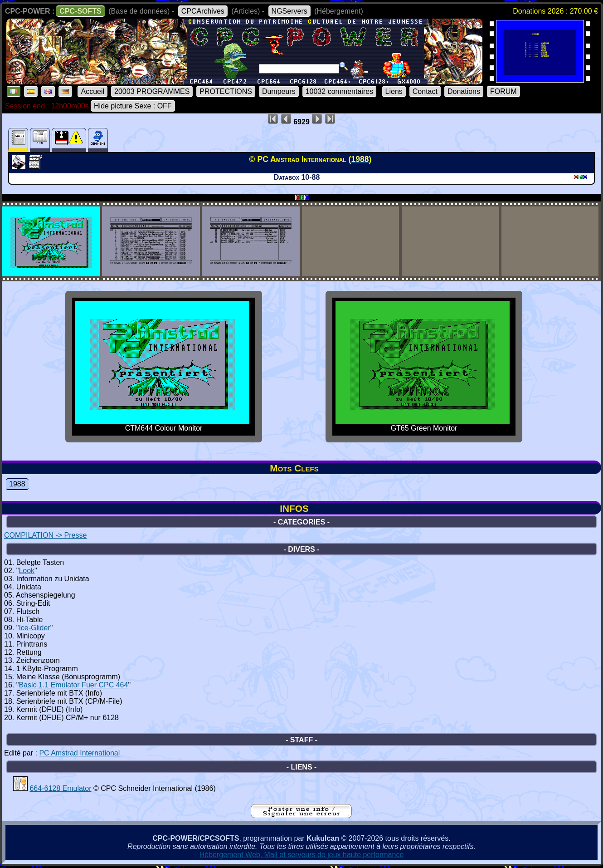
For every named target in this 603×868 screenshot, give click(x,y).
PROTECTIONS (226, 91)
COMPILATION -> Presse (45, 535)
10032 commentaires (339, 91)
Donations (464, 91)
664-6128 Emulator (60, 788)
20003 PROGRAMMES (152, 91)
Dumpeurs (279, 91)
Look (27, 571)
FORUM (503, 91)
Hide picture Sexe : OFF (133, 106)
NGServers (289, 11)
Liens (394, 91)
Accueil (92, 91)
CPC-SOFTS (80, 11)
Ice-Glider (34, 628)
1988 (17, 484)
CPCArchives (203, 11)
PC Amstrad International (79, 753)
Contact (425, 91)
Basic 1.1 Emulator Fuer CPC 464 (73, 685)
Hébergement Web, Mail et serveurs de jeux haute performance (302, 855)
